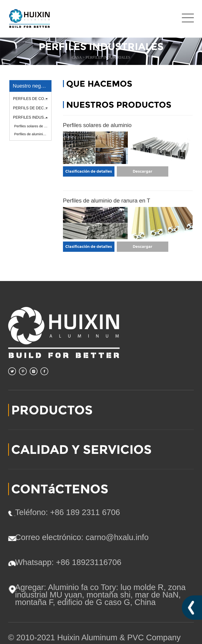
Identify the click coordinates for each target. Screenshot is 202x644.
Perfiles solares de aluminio (33, 126)
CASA (77, 57)
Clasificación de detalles (89, 171)
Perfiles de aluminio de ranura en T (33, 134)
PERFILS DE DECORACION (32, 108)
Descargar (143, 171)
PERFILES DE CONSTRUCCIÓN (32, 99)
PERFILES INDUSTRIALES (108, 57)
